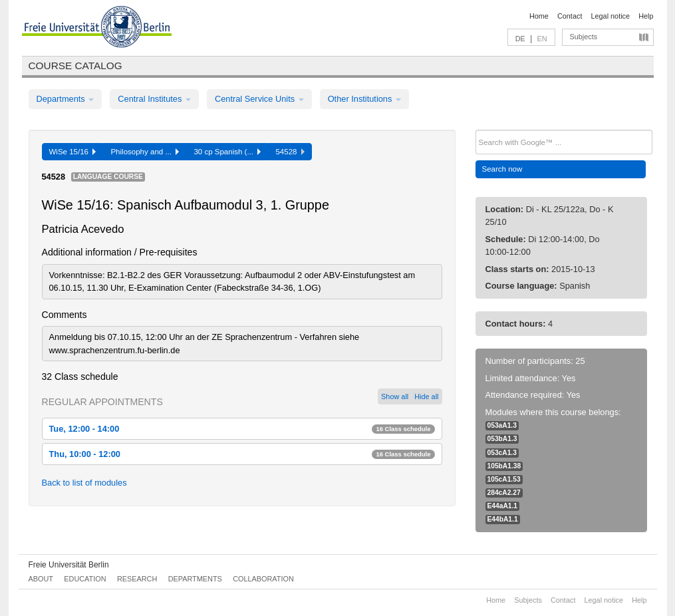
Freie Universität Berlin (69, 565)
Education (85, 579)
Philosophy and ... (145, 152)
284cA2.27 (504, 493)
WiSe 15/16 (73, 152)
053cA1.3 (502, 453)
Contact (570, 16)
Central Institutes (154, 99)
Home (539, 16)
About (41, 579)
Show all (395, 396)
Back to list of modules (84, 483)
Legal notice (610, 16)
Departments (66, 99)
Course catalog (75, 66)
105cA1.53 (504, 479)
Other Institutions (364, 99)
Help (646, 16)
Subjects (584, 37)
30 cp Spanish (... (227, 152)
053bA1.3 (502, 439)
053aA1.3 (502, 425)
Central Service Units (259, 99)
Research (137, 579)
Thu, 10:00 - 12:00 (242, 454)
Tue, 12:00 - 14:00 (242, 429)
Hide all (426, 396)
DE (520, 39)
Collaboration (263, 579)
